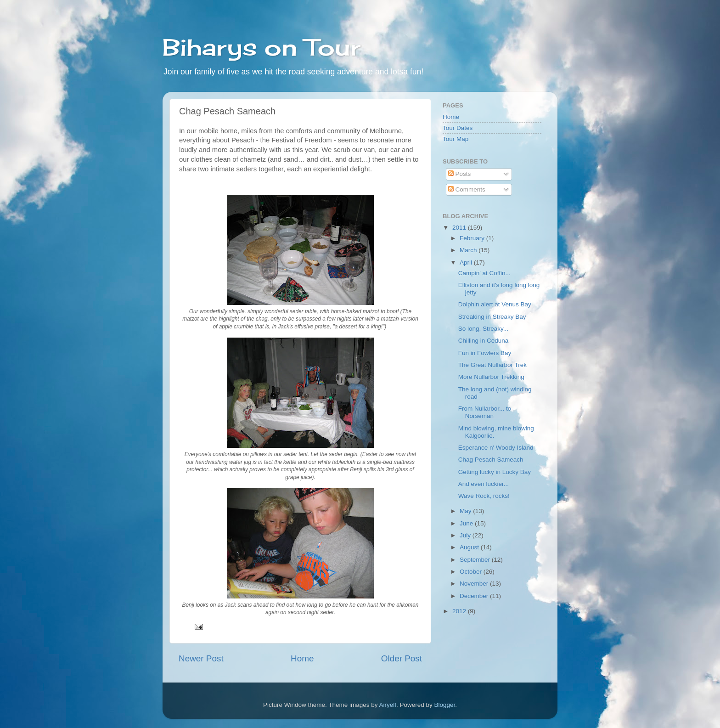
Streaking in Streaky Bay (492, 317)
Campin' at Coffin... (484, 273)
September (476, 560)
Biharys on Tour (262, 47)
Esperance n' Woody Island (496, 448)
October (472, 572)
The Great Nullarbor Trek (492, 365)
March (469, 250)
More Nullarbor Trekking (491, 377)
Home (302, 658)
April (467, 262)
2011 (460, 228)
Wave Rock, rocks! (484, 496)
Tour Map (456, 139)
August (470, 547)
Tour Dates (458, 128)
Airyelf (388, 705)
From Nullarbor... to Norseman (485, 412)
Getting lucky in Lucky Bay (495, 472)
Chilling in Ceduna (484, 341)
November (475, 584)
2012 (460, 611)
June (467, 523)
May (466, 511)
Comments (467, 189)
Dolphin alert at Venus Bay (495, 304)
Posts (460, 174)
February (473, 238)
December (475, 596)
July (466, 535)
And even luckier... (484, 484)
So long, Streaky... (483, 329)
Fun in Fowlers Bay (485, 353)
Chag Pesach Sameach (491, 460)
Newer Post (201, 658)
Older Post (402, 658)
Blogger (445, 705)
